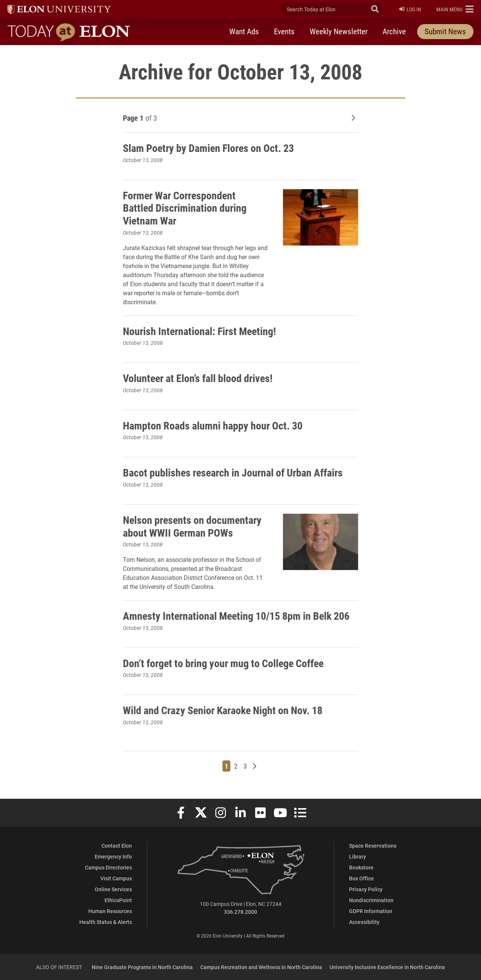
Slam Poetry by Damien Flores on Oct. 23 (208, 148)
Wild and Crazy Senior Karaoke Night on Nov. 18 (223, 710)
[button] (455, 9)
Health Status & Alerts (106, 922)
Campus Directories (108, 867)
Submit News (445, 31)
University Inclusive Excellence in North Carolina (387, 967)
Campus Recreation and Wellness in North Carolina (261, 967)
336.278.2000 (240, 912)
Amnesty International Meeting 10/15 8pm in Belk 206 (236, 616)
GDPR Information (371, 911)
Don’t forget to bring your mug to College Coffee (223, 663)
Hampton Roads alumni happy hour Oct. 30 (213, 425)
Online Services (113, 889)
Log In (410, 9)
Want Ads (244, 31)
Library (358, 856)
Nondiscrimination (371, 900)
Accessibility (364, 922)
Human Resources (110, 911)
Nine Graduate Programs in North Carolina (142, 967)
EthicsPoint (118, 900)
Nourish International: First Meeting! (199, 331)
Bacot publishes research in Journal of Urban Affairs (233, 472)
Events (284, 31)
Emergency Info (113, 856)
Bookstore (361, 867)
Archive (394, 31)
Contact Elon (117, 846)
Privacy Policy (366, 889)
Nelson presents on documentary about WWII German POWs (192, 526)
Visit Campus (116, 878)
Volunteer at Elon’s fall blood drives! (198, 378)
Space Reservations (373, 846)
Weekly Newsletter (339, 31)
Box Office (362, 878)
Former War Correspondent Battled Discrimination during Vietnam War (185, 208)
